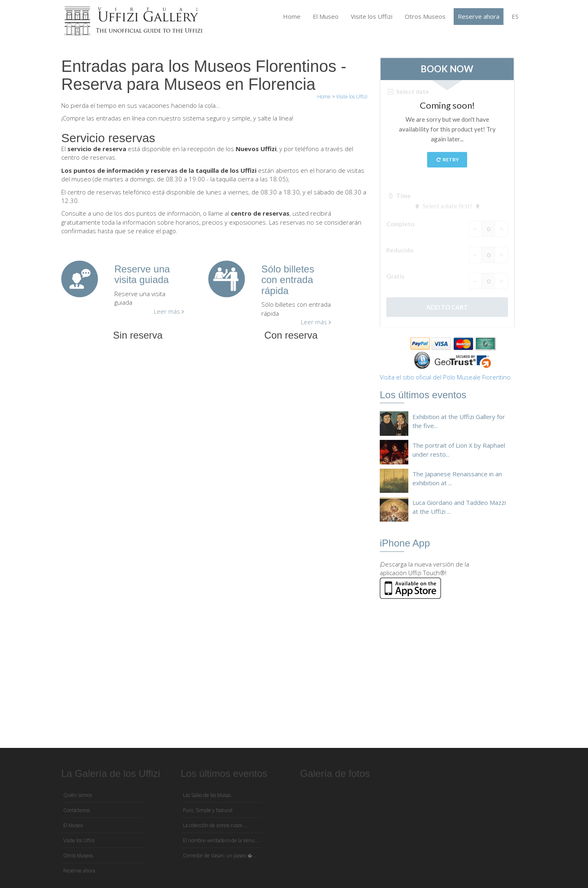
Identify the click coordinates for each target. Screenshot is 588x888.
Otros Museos (425, 16)
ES (515, 16)
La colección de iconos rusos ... (215, 825)
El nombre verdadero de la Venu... (220, 840)
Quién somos (78, 795)
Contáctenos (77, 810)
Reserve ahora (479, 16)
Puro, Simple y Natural (208, 810)
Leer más (169, 311)
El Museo (326, 16)
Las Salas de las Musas (207, 795)
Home (292, 16)
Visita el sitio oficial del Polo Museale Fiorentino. (446, 377)
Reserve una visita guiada (142, 274)
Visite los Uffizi (372, 16)
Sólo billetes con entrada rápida (288, 280)
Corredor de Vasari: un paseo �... (219, 856)
